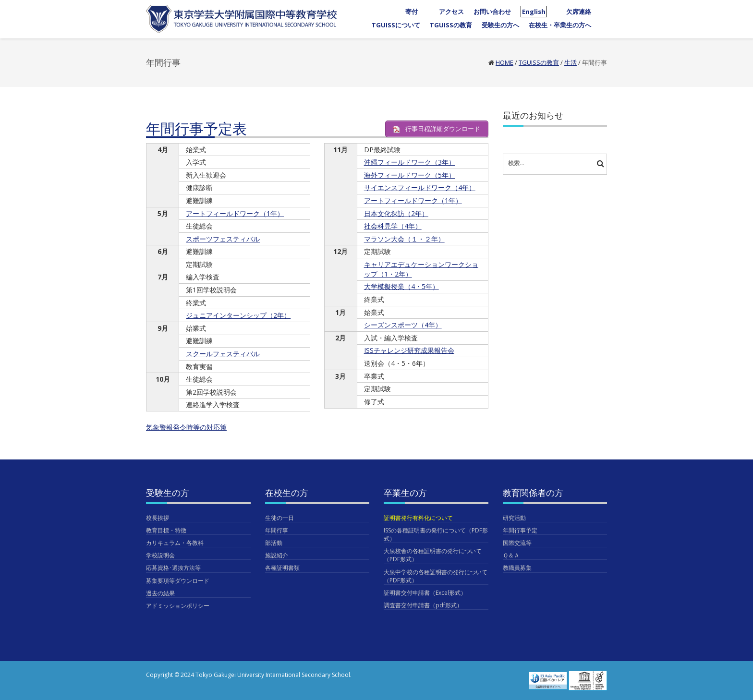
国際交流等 (517, 543)
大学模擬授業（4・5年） (401, 286)
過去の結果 (160, 593)
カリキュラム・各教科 (175, 543)
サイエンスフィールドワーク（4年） (420, 187)
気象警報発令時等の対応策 (186, 427)
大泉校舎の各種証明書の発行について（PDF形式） (433, 555)
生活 (571, 62)
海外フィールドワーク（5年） (410, 175)
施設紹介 (277, 555)
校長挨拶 (158, 518)
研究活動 (514, 518)
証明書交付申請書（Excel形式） (425, 593)
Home (504, 62)
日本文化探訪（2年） (396, 213)
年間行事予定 (520, 530)
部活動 (274, 543)
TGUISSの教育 (539, 62)
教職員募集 (517, 568)
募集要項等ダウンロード (178, 581)
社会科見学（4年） (393, 226)
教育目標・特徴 (166, 530)
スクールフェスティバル (223, 354)
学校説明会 (160, 555)
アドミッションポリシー (178, 606)
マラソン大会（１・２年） (404, 239)
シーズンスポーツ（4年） (403, 325)
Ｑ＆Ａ (511, 555)
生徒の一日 (279, 518)
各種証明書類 (282, 568)
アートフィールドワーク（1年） (235, 213)
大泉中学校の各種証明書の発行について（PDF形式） (436, 576)
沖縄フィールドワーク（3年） (410, 162)
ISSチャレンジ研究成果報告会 (409, 350)
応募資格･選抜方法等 (173, 568)
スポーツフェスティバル (223, 239)
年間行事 (277, 530)
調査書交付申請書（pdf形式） (423, 605)
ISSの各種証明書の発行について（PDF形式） (436, 534)
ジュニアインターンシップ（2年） (238, 315)
